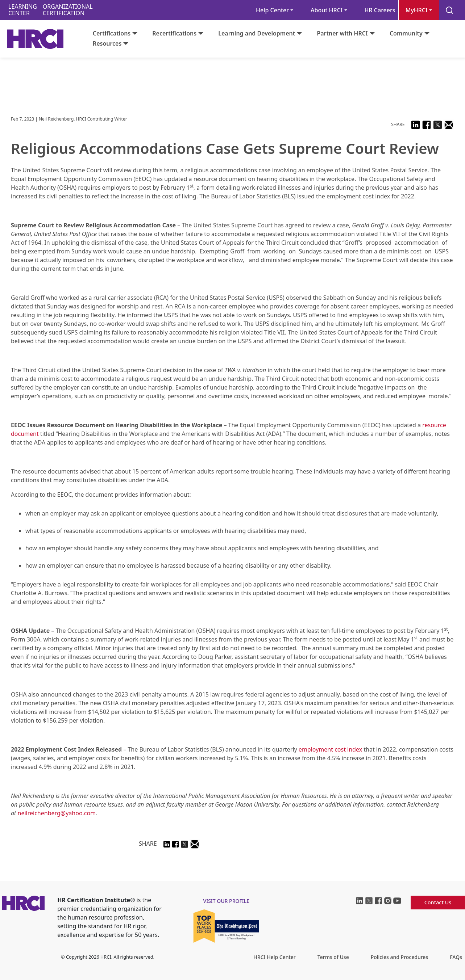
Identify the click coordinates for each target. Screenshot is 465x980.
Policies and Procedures (399, 957)
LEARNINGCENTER (23, 10)
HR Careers (380, 10)
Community (406, 33)
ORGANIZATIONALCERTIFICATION (68, 10)
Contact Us (438, 902)
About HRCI (327, 10)
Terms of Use (333, 957)
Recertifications (174, 33)
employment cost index (330, 749)
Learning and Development (257, 33)
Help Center (272, 10)
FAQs (456, 957)
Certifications (112, 33)
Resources (107, 43)
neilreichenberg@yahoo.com (57, 813)
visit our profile (227, 901)
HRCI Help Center (274, 957)
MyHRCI (417, 10)
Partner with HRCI (342, 33)
